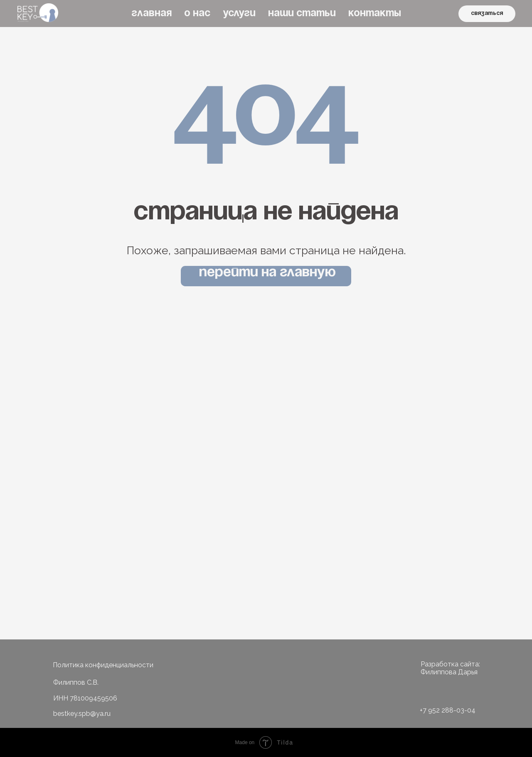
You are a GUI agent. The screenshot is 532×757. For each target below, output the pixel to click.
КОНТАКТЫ (375, 14)
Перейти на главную (267, 273)
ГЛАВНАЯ (151, 14)
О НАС (197, 14)
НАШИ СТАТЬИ (302, 14)
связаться (487, 14)
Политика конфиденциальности (103, 665)
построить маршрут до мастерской (358, 566)
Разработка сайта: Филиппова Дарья (450, 668)
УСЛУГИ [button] (239, 14)
